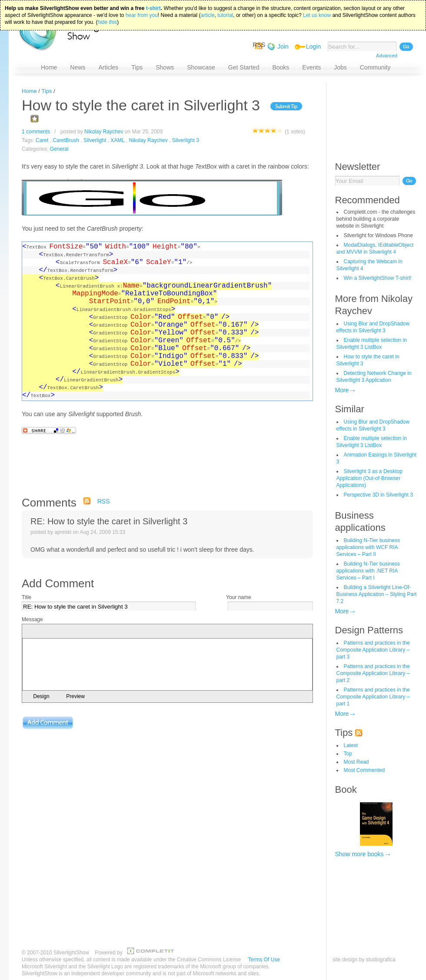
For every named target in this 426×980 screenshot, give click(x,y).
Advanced (387, 56)
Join (283, 46)
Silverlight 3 (186, 140)
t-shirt (153, 7)
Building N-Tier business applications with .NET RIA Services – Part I (368, 571)
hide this (107, 20)
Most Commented (364, 770)
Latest (351, 745)
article (208, 13)
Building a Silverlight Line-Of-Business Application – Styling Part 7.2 (377, 594)
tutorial (225, 13)
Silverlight (95, 140)
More (342, 390)
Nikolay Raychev (104, 132)
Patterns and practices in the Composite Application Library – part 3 (373, 650)
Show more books (359, 854)
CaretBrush (66, 140)
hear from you (142, 13)
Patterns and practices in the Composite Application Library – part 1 (373, 697)
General (59, 149)
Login (313, 46)
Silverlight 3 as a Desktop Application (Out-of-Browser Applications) (369, 478)
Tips (47, 91)
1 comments (36, 132)
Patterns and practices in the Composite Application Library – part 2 (373, 673)
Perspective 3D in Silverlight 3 (378, 495)
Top (348, 754)
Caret (42, 140)
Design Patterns (369, 630)
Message (32, 619)
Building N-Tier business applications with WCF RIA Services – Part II (368, 547)
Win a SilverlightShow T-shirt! (378, 278)
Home (29, 91)
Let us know (317, 13)
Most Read (356, 762)
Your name (239, 597)
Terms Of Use (264, 960)
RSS (104, 501)
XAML (117, 140)
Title (27, 597)
